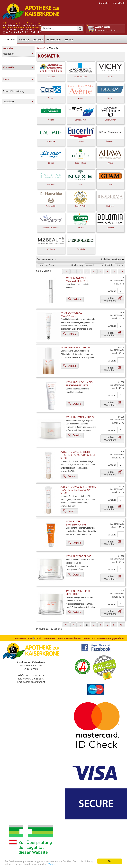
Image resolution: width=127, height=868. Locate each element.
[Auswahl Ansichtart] (119, 265)
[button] (66, 271)
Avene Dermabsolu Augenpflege (72, 314)
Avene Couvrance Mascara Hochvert (77, 280)
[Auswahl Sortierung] (94, 265)
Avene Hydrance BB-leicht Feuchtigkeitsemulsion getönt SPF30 (78, 455)
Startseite (41, 48)
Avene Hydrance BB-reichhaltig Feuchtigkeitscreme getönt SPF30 (78, 490)
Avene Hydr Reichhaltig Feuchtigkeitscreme (79, 384)
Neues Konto (119, 3)
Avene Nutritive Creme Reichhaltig (78, 593)
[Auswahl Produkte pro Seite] (41, 265)
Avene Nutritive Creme (78, 556)
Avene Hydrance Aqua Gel (81, 417)
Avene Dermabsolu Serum (76, 348)
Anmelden (104, 3)
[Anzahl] (121, 291)
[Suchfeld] (62, 29)
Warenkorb (102, 27)
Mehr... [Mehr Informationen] (53, 864)
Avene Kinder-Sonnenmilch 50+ (76, 523)
